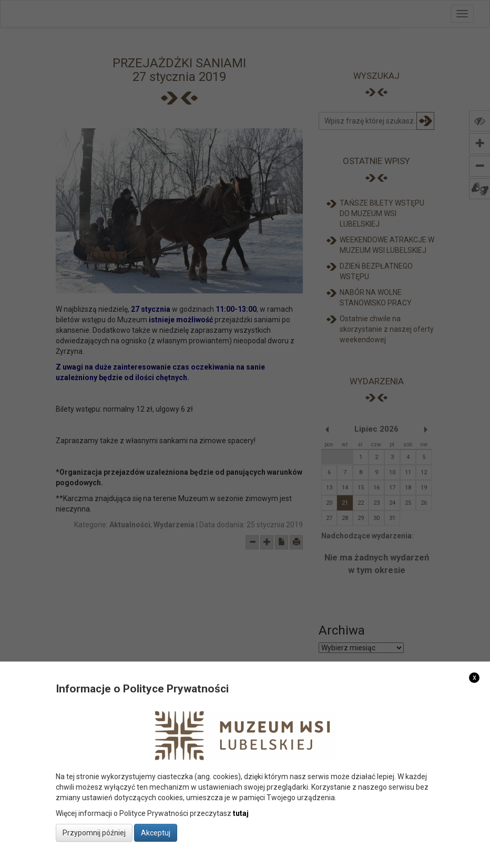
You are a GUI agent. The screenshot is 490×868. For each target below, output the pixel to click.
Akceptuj (156, 833)
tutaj (241, 813)
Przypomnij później (94, 833)
